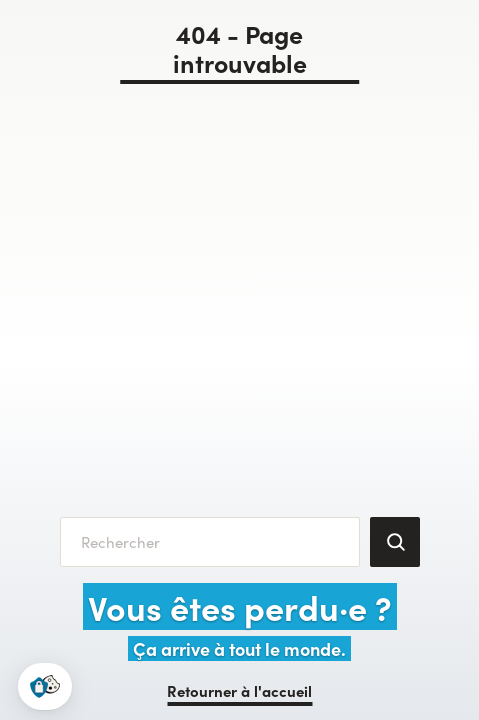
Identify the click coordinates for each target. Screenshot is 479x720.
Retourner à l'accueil (239, 690)
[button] (45, 686)
